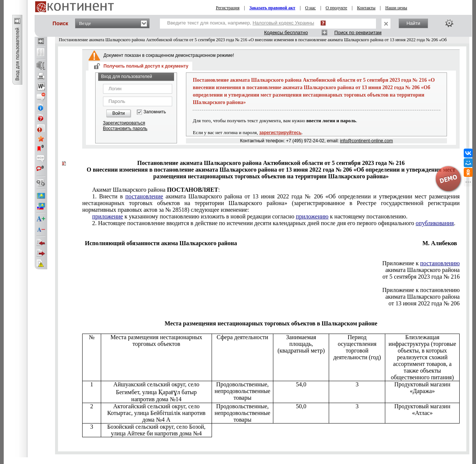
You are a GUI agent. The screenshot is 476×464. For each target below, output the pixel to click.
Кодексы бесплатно (286, 33)
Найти (413, 23)
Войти (119, 113)
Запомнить (155, 112)
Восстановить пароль (125, 129)
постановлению (440, 263)
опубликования (435, 223)
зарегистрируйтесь (280, 133)
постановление (144, 196)
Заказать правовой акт (272, 8)
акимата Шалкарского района (422, 270)
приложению (312, 216)
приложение (108, 216)
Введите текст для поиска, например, (241, 23)
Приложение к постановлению (421, 290)
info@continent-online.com (366, 141)
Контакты (366, 8)
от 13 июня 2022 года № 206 (424, 303)
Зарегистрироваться (124, 123)
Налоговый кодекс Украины (283, 23)
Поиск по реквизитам (358, 33)
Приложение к (421, 263)
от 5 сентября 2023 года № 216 (421, 277)
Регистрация (228, 8)
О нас (310, 8)
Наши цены (396, 8)
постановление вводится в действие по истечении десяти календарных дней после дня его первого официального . (274, 223)
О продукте (337, 8)
